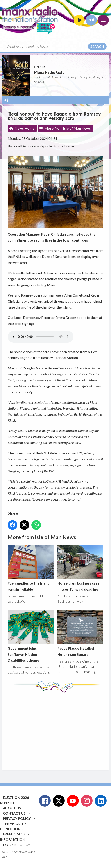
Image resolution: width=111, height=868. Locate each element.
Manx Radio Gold (49, 72)
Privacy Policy (17, 818)
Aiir (4, 857)
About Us (12, 808)
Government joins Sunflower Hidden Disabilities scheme (31, 636)
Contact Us (14, 813)
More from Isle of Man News (68, 128)
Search (97, 46)
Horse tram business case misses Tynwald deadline (80, 568)
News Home (25, 128)
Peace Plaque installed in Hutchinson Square (80, 633)
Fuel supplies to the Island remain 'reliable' (31, 568)
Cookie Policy (16, 845)
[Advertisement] (59, 728)
